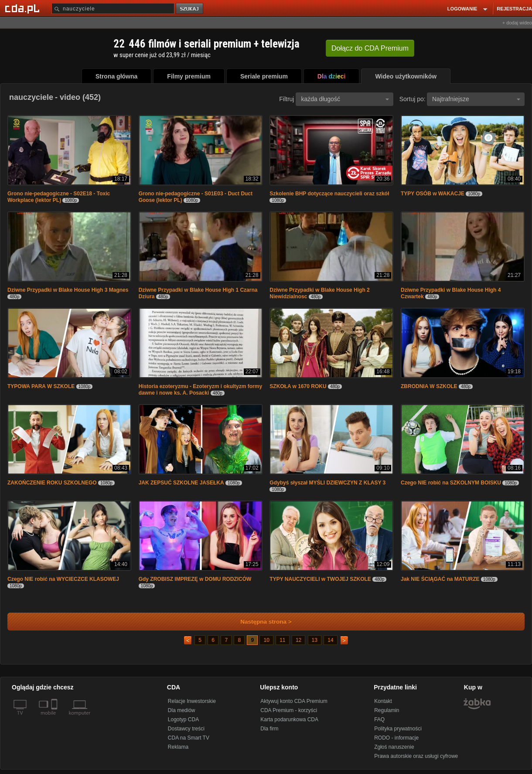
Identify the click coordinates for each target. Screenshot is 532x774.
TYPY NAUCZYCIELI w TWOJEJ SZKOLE (320, 579)
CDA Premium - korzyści (289, 710)
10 (266, 640)
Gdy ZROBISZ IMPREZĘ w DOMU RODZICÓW (195, 579)
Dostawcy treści (186, 729)
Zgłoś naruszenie (394, 747)
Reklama (178, 747)
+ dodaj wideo (517, 23)
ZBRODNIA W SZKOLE (429, 386)
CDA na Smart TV (189, 738)
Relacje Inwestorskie (192, 701)
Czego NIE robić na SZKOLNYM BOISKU (451, 483)
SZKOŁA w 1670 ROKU (298, 386)
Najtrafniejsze (476, 99)
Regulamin (387, 710)
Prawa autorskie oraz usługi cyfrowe (416, 756)
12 (298, 640)
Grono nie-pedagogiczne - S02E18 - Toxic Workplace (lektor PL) (59, 197)
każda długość (345, 99)
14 (330, 640)
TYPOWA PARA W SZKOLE (41, 386)
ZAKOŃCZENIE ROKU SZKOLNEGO (52, 483)
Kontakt (383, 701)
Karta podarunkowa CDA (289, 719)
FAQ (379, 719)
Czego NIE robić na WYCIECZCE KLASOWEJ (63, 579)
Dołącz (370, 48)
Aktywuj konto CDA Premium (294, 701)
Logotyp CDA (183, 719)
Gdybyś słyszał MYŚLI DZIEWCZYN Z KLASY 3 (327, 483)
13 (315, 640)
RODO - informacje (396, 738)
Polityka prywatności (398, 729)
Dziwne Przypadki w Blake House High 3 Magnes (68, 290)
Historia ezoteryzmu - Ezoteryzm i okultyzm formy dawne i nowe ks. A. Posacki (200, 390)
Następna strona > (260, 622)
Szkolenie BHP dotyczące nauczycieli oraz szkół (329, 194)
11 (282, 640)
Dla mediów (182, 710)
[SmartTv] (55, 718)
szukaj (190, 9)
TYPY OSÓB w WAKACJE (433, 194)
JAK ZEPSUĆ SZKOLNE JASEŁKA (181, 483)
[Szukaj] (113, 9)
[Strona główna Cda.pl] (24, 8)
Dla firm (269, 729)
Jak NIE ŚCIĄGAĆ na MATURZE (440, 579)
